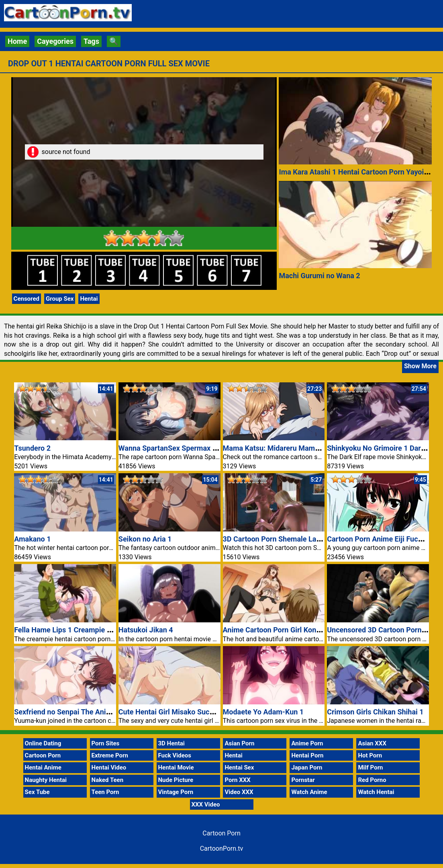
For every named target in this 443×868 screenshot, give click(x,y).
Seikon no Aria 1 (145, 539)
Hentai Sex (239, 767)
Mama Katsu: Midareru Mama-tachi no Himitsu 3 (302, 448)
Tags (91, 41)
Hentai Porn (307, 755)
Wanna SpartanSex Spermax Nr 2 (172, 448)
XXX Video (206, 804)
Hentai (89, 299)
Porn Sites (106, 743)
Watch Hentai (376, 792)
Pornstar (303, 780)
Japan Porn (307, 767)
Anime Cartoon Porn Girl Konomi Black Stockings (303, 630)
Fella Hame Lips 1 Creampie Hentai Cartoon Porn (94, 630)
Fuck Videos (175, 755)
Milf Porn (370, 767)
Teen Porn (105, 792)
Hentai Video (109, 767)
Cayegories (55, 41)
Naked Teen (108, 780)
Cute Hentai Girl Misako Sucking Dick (179, 712)
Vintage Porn (176, 792)
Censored (27, 299)
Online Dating (43, 743)
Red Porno (372, 780)
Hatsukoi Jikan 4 (146, 630)
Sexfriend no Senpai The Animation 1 (74, 712)
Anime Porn (307, 743)
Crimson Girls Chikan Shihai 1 (375, 712)
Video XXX (239, 792)
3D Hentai (171, 743)
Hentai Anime (43, 767)
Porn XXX (237, 780)
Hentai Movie (176, 767)
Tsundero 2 (32, 448)
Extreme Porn (110, 755)
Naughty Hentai (46, 780)
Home (17, 41)
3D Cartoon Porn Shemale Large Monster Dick (297, 539)
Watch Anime (309, 792)
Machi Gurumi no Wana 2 (319, 276)
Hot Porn (370, 755)
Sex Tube (37, 792)
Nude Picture (176, 780)
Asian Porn (239, 743)
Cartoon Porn (43, 755)
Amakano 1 (32, 539)
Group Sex (60, 299)
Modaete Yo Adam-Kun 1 (263, 712)
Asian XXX (372, 743)
